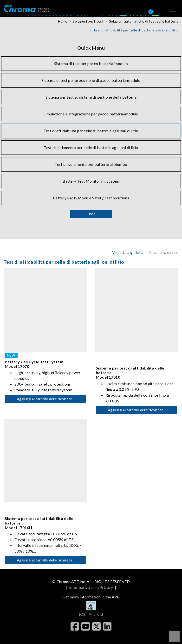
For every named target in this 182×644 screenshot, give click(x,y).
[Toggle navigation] (173, 10)
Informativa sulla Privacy (91, 587)
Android (96, 614)
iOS (82, 614)
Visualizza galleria (128, 252)
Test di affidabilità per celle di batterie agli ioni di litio (136, 30)
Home (63, 21)
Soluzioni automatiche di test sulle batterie (144, 21)
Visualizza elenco (164, 252)
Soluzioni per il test (88, 21)
